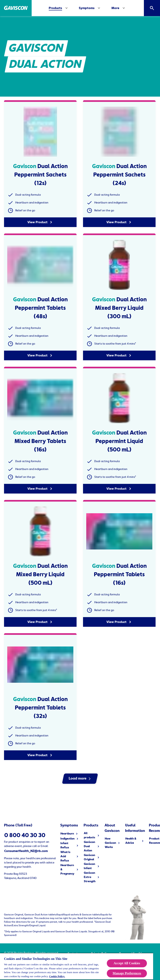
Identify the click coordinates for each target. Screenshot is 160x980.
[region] (77, 966)
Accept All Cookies (127, 963)
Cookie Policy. (57, 976)
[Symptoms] (90, 8)
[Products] (55, 8)
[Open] (152, 8)
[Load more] (80, 779)
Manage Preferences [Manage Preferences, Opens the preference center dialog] (127, 973)
